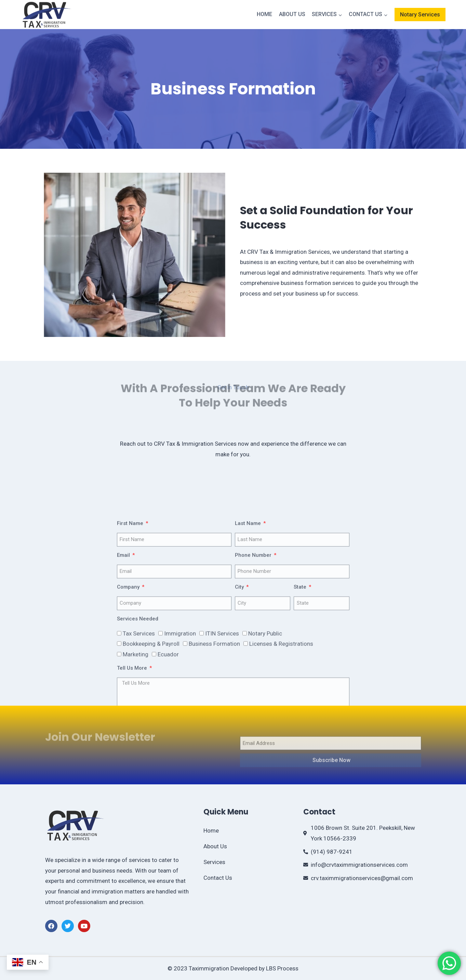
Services (214, 862)
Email (124, 644)
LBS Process (282, 968)
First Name (131, 612)
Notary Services (420, 15)
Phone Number (254, 644)
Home (264, 14)
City (240, 676)
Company (129, 676)
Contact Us (218, 878)
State (301, 676)
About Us (292, 14)
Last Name (249, 612)
